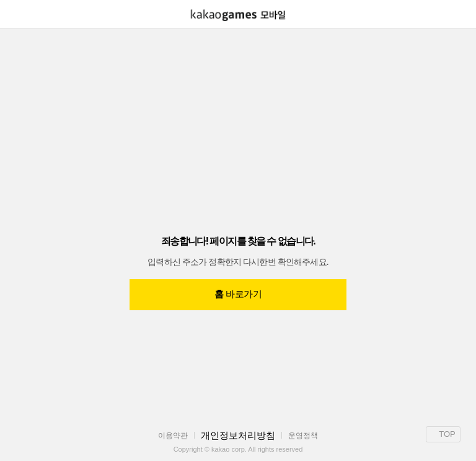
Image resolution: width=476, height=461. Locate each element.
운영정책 (303, 436)
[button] (14, 14)
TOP (443, 434)
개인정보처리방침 (238, 435)
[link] (238, 15)
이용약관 (173, 436)
